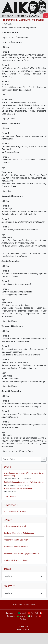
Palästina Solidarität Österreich (16, 540)
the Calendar (10, 496)
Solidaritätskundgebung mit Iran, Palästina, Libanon (24, 482)
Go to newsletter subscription (15, 511)
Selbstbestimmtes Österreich (15, 526)
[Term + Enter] (21, 459)
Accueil (18, 605)
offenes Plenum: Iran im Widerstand (18, 488)
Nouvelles (31, 605)
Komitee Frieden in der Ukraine (16, 560)
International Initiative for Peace (16, 547)
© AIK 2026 (24, 626)
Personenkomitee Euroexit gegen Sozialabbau (22, 553)
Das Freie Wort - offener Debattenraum (19, 533)
